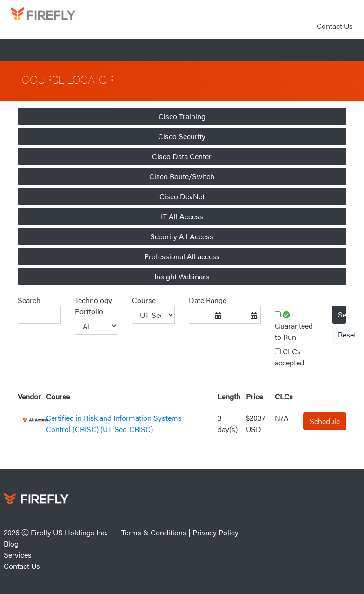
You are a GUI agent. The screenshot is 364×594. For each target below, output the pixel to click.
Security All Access (182, 236)
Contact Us (335, 26)
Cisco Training (182, 116)
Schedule (325, 421)
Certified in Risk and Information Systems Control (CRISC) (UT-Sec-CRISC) (114, 423)
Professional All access (182, 256)
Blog (11, 543)
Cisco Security (182, 136)
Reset (342, 334)
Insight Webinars (182, 276)
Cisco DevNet (182, 196)
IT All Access (182, 216)
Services (18, 555)
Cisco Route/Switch (182, 176)
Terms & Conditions (154, 532)
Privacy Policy (215, 532)
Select (342, 314)
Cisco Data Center (182, 156)
